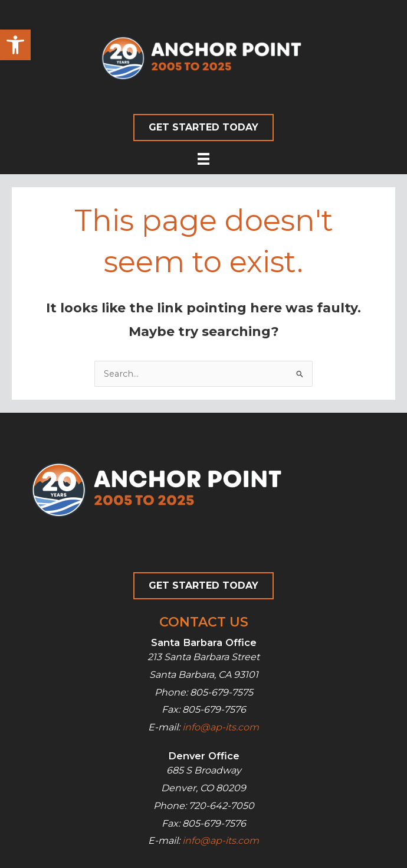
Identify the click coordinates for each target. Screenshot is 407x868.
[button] (15, 45)
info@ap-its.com (221, 727)
